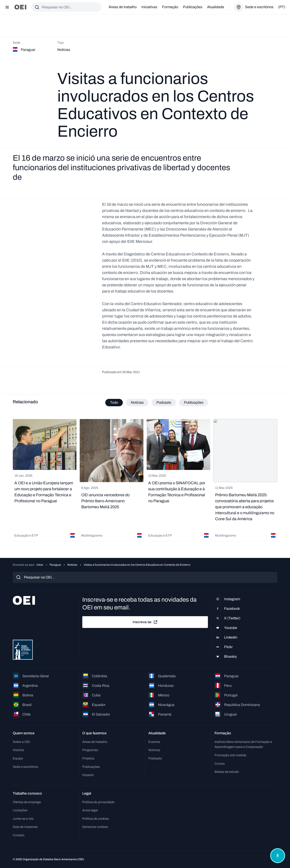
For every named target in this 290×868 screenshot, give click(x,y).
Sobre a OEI (21, 742)
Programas (90, 750)
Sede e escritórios (25, 767)
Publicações (193, 7)
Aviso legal (90, 810)
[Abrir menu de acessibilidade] (278, 856)
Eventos (154, 742)
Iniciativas (149, 7)
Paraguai (55, 565)
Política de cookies (96, 819)
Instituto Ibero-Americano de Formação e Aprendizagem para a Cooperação (243, 744)
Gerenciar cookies (95, 827)
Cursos (220, 764)
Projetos (88, 758)
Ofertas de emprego (27, 802)
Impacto (88, 775)
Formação (170, 7)
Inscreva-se (145, 622)
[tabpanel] (145, 480)
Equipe (18, 758)
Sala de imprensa (25, 827)
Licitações (20, 810)
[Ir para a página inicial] (20, 7)
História (18, 750)
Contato (19, 835)
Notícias (72, 565)
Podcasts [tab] (164, 402)
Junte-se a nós (23, 819)
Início (40, 565)
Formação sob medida (230, 755)
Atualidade (216, 7)
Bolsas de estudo (227, 772)
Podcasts (155, 758)
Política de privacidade (98, 802)
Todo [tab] (114, 402)
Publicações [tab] (194, 402)
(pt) (282, 7)
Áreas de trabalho (123, 7)
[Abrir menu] (7, 7)
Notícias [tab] (137, 402)
